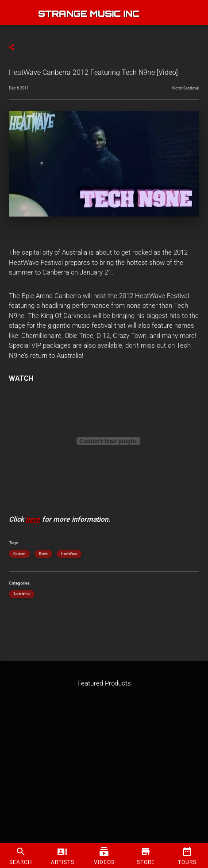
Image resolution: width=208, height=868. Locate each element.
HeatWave (69, 554)
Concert (19, 554)
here (33, 519)
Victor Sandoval (185, 88)
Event (43, 554)
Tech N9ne (22, 594)
